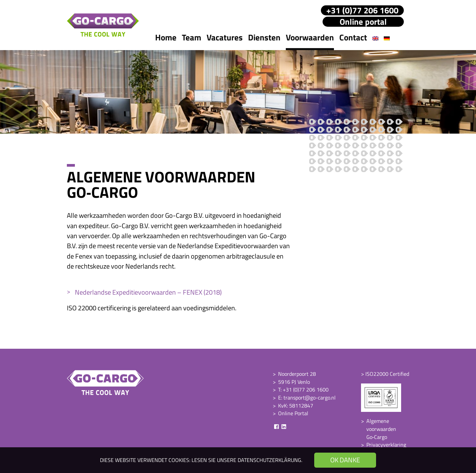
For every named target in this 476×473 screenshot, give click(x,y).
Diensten (264, 37)
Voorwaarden (310, 37)
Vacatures (225, 37)
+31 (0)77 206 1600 (362, 10)
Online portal (363, 22)
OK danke (345, 460)
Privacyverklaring (386, 445)
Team (192, 37)
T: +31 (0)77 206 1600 (303, 389)
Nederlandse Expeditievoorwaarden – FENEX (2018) (148, 292)
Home (166, 37)
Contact (353, 37)
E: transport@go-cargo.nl (307, 398)
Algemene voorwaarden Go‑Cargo (381, 429)
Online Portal (293, 413)
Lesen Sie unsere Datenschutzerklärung (246, 460)
